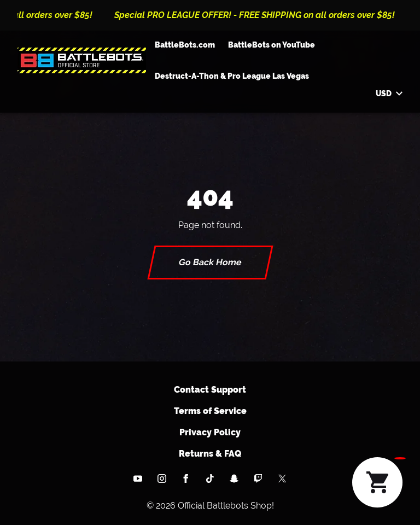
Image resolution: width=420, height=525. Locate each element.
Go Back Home (210, 262)
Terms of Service (210, 411)
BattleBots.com (185, 45)
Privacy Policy (210, 432)
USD (389, 94)
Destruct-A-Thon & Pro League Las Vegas (232, 76)
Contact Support (210, 390)
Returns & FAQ (210, 454)
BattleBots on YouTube (272, 45)
